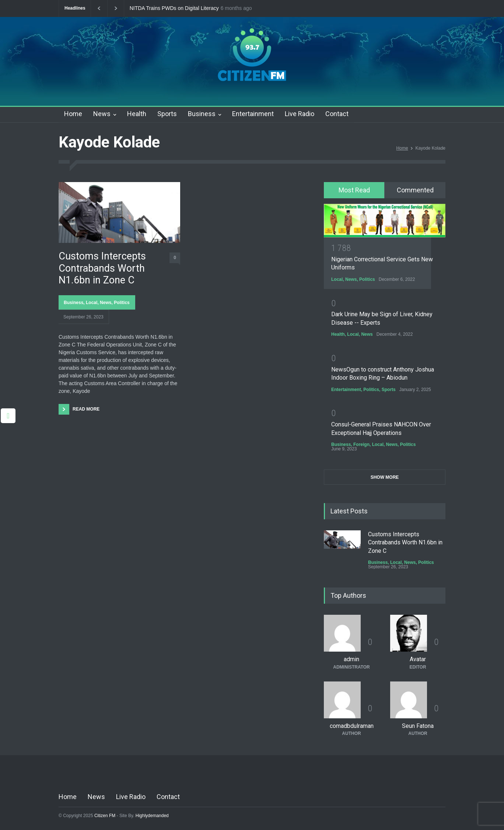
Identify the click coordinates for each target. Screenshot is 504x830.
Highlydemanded (152, 816)
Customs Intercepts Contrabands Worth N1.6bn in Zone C (102, 268)
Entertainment (253, 114)
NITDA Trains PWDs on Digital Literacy (174, 8)
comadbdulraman (352, 726)
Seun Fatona (418, 726)
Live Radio (300, 114)
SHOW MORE (385, 477)
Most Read (354, 190)
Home (73, 114)
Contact (337, 114)
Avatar (418, 659)
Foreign (361, 444)
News (102, 114)
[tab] (354, 190)
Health (137, 114)
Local (92, 303)
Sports (167, 114)
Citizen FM (105, 816)
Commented (415, 190)
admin (351, 659)
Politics (122, 303)
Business (202, 114)
